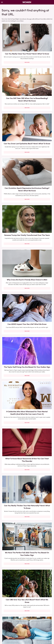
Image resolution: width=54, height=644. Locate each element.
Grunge (13, 628)
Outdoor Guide (36, 629)
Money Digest (20, 629)
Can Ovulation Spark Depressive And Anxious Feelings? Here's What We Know (40, 81)
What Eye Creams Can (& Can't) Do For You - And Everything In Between (14, 547)
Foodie (30, 626)
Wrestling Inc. (34, 632)
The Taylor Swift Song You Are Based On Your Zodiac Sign (40, 157)
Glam (8, 628)
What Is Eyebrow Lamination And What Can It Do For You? (14, 430)
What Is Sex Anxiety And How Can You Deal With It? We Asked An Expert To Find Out (14, 471)
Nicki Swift (28, 629)
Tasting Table (31, 631)
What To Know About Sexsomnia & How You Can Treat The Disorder (40, 195)
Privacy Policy (30, 617)
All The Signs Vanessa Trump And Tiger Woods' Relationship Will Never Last (40, 549)
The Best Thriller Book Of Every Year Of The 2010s (40, 389)
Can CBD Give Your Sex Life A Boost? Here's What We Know (14, 272)
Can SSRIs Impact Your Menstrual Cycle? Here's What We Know (40, 272)
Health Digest (20, 628)
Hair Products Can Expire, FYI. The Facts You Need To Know (40, 587)
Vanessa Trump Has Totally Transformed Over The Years (14, 120)
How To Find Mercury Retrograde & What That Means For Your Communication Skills (14, 391)
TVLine (28, 632)
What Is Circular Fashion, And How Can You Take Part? (40, 510)
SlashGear (20, 631)
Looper (7, 629)
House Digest (28, 628)
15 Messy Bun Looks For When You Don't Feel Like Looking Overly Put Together (40, 431)
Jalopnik (45, 628)
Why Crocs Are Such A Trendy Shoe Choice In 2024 (40, 120)
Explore (24, 626)
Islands (40, 628)
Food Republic (36, 626)
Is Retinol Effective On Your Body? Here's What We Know (40, 308)
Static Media (19, 619)
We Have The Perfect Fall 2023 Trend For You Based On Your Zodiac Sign (40, 235)
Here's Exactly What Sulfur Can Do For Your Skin (14, 509)
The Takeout (21, 632)
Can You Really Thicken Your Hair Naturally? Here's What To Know (14, 235)
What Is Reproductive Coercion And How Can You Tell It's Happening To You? (14, 589)
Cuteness (19, 626)
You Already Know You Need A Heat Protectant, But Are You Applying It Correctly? (14, 349)
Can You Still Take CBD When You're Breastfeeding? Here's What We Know (40, 43)
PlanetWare (44, 629)
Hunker (35, 628)
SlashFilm (13, 631)
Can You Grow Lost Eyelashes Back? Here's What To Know (14, 80)
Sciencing (7, 631)
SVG (25, 631)
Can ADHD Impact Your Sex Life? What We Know (14, 156)
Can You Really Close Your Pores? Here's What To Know (14, 42)
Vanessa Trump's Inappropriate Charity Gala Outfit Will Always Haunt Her (14, 309)
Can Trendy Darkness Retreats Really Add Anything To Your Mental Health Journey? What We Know (40, 350)
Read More (14, 57)
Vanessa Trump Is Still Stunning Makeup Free (40, 469)
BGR (6, 626)
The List (47, 631)
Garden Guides (45, 626)
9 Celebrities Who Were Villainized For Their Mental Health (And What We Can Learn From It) (14, 196)
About (22, 617)
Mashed (13, 629)
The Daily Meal (40, 631)
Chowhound (12, 626)
